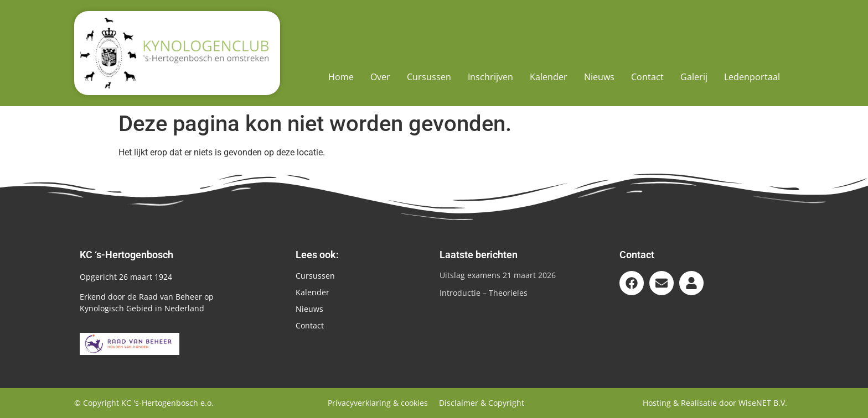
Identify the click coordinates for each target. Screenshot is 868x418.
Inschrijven (490, 77)
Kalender (549, 77)
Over (380, 77)
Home (341, 77)
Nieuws (599, 77)
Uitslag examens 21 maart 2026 (498, 275)
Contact (647, 77)
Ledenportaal (752, 77)
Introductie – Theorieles (484, 293)
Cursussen (429, 77)
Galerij (694, 77)
